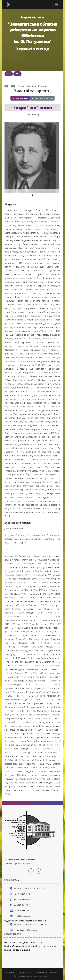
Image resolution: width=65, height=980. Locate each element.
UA (9, 74)
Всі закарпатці (20, 98)
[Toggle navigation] (56, 5)
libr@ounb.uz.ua (23, 910)
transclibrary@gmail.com (27, 930)
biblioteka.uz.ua (23, 916)
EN (17, 74)
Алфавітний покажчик (42, 98)
